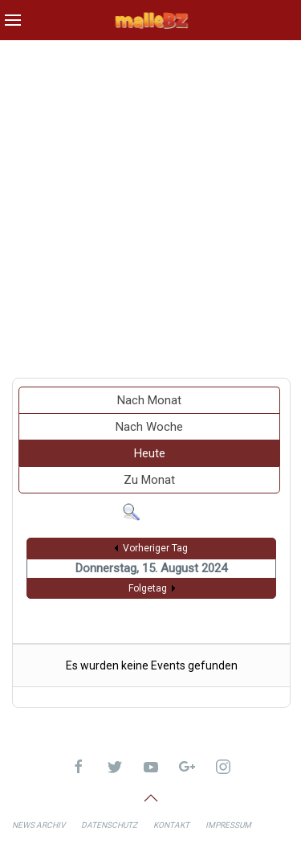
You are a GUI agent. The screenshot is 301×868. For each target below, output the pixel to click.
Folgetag (148, 588)
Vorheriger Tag (155, 548)
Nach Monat (149, 400)
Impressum (228, 825)
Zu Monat (149, 480)
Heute (150, 453)
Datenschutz (109, 825)
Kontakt (171, 825)
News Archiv (39, 825)
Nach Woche (149, 427)
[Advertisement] (150, 203)
